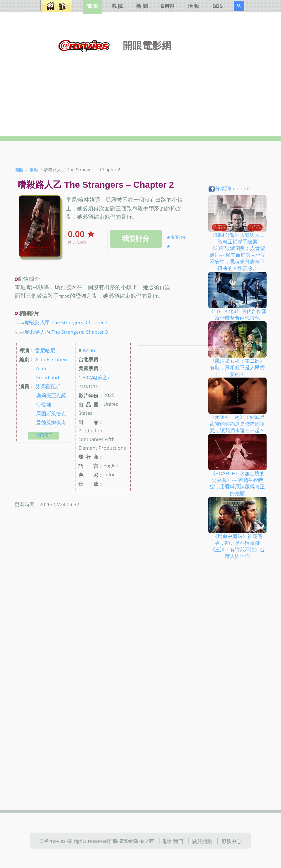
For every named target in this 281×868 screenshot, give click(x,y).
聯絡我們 (173, 841)
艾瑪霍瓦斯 (48, 386)
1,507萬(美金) (94, 377)
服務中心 (231, 841)
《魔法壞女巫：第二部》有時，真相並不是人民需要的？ (237, 368)
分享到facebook (230, 188)
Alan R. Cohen (51, 359)
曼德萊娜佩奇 (51, 422)
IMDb (89, 350)
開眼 (19, 170)
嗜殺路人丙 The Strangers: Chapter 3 (67, 331)
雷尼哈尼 (45, 350)
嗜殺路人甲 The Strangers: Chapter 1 (67, 322)
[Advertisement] (141, 89)
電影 (34, 170)
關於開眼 (202, 841)
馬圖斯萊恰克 (51, 413)
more (44, 435)
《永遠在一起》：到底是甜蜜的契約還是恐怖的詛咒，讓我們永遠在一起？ (237, 424)
